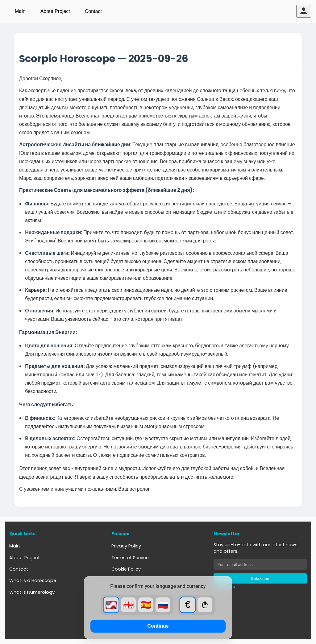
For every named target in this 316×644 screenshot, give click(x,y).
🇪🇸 (146, 605)
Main (20, 11)
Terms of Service (130, 558)
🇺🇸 (111, 605)
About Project (55, 11)
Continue (158, 626)
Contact (93, 11)
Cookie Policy (126, 569)
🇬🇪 (129, 605)
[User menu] (304, 11)
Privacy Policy (126, 546)
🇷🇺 (163, 605)
